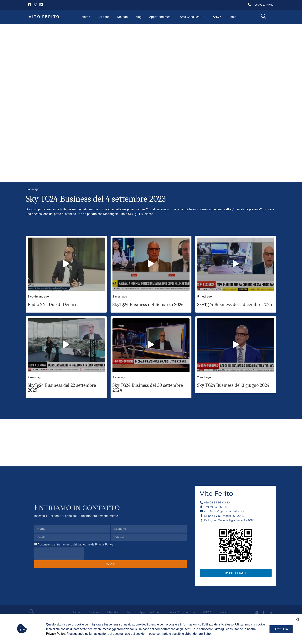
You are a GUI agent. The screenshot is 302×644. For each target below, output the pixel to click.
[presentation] (59, 554)
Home (86, 17)
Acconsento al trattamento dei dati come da (76, 545)
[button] (297, 619)
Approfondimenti (161, 17)
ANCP (217, 17)
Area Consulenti (193, 17)
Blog (138, 17)
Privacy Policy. (104, 545)
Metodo (122, 17)
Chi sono (104, 17)
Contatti (234, 17)
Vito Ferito (44, 17)
